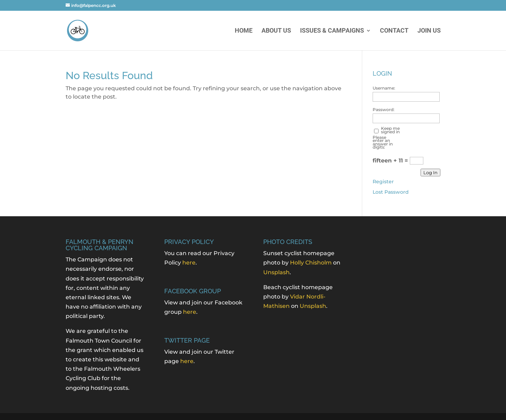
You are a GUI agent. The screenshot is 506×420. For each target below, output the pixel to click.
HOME (244, 31)
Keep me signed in (390, 130)
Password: (384, 110)
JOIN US (429, 31)
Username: (384, 88)
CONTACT (394, 31)
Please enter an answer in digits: (383, 142)
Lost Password (391, 192)
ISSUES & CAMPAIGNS (332, 31)
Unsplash (276, 272)
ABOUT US (276, 31)
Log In (430, 173)
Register (383, 182)
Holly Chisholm (311, 263)
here (189, 263)
